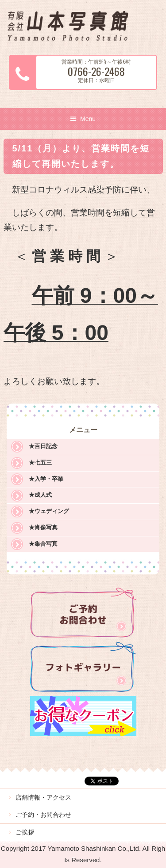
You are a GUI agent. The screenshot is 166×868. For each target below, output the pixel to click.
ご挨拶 (25, 832)
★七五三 (40, 462)
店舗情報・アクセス (43, 797)
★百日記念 (43, 446)
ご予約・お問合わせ (43, 815)
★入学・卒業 (46, 479)
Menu (88, 119)
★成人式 (40, 495)
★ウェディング (49, 511)
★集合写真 (43, 544)
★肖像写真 (43, 527)
